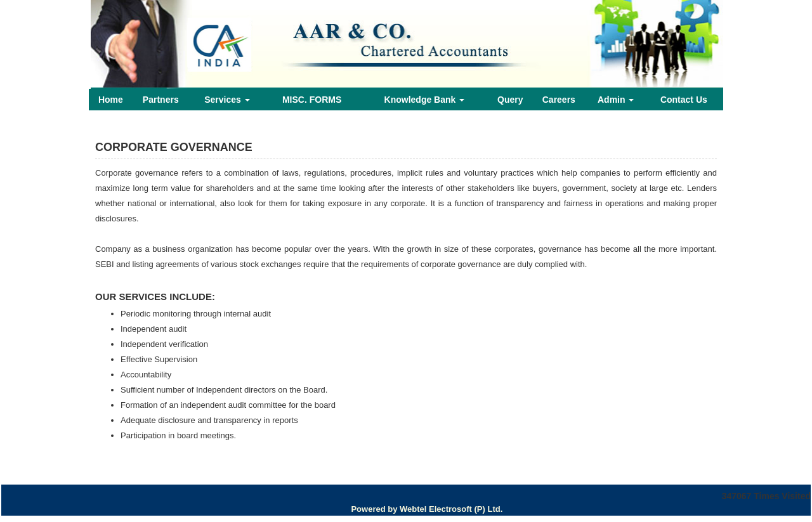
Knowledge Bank (425, 100)
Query (510, 100)
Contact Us (684, 100)
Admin (616, 100)
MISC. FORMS (312, 100)
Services (227, 100)
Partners (161, 100)
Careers (559, 100)
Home (111, 100)
